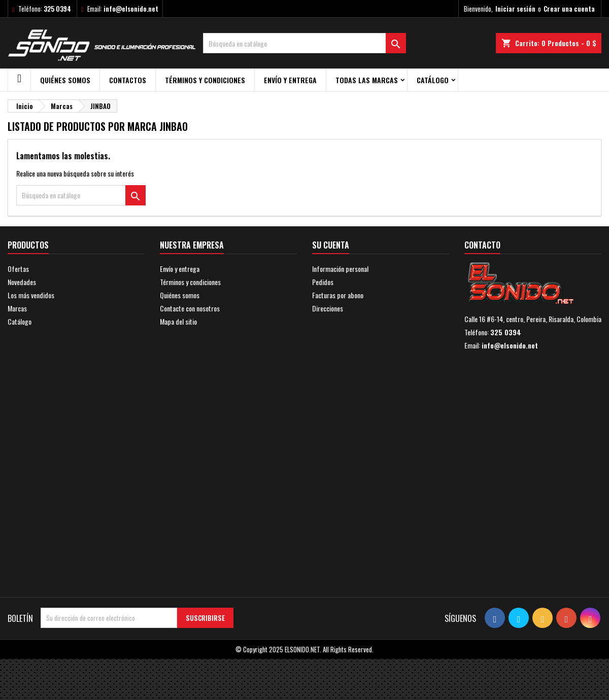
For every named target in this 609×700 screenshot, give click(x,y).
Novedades (22, 282)
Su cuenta (331, 245)
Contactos (128, 80)
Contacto (482, 245)
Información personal (340, 269)
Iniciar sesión (515, 9)
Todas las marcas (367, 80)
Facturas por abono (338, 295)
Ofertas (18, 269)
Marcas (17, 308)
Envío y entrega (290, 80)
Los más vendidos (31, 295)
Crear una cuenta (569, 9)
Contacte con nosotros (190, 308)
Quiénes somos (65, 80)
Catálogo (433, 80)
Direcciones (328, 308)
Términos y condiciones (205, 80)
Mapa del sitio (178, 321)
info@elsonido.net (131, 9)
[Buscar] (304, 43)
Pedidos (323, 282)
